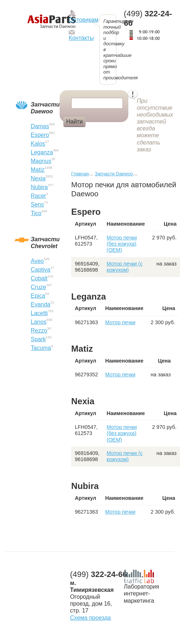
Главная (80, 174)
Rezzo (39, 331)
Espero (40, 135)
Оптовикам (83, 20)
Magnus (41, 161)
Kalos (38, 144)
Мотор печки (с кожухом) (125, 267)
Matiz (38, 170)
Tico (36, 213)
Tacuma (41, 348)
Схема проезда (91, 618)
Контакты (81, 38)
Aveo (37, 261)
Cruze (38, 287)
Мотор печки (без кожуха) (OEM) (122, 244)
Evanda (40, 304)
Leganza (42, 152)
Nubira (39, 187)
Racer (38, 196)
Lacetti (39, 313)
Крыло (101, 134)
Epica (38, 296)
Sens (37, 204)
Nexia (38, 178)
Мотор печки (120, 322)
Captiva (40, 270)
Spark (38, 339)
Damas (40, 126)
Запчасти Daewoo (114, 174)
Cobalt (39, 278)
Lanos (39, 322)
